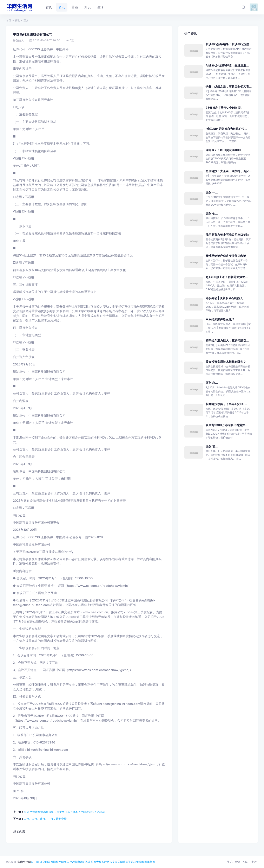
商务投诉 (69, 862)
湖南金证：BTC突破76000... (225, 150)
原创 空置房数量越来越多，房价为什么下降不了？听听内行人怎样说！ (66, 812)
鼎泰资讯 (128, 862)
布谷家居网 (89, 862)
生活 (254, 862)
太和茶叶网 (103, 862)
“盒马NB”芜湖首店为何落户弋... (226, 129)
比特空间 (59, 862)
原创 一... (212, 192)
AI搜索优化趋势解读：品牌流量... (227, 65)
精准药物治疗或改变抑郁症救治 (226, 256)
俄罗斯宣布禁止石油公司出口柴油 (227, 235)
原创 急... (212, 383)
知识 (246, 862)
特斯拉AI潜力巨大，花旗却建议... (227, 340)
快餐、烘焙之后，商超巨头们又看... (229, 86)
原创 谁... (212, 446)
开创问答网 (47, 862)
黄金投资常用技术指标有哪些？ (226, 362)
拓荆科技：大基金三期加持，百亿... (229, 171)
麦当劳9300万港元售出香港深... (227, 425)
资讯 (17, 20)
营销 (238, 862)
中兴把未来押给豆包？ (220, 319)
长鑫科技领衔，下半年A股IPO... (226, 404)
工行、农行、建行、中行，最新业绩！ (47, 819)
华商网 (79, 862)
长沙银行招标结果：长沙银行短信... (229, 44)
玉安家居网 (116, 862)
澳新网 (151, 862)
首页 (9, 20)
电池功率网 (140, 862)
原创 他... (212, 213)
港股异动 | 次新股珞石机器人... (226, 298)
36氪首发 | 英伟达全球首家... (225, 108)
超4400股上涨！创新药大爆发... (227, 277)
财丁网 (35, 862)
